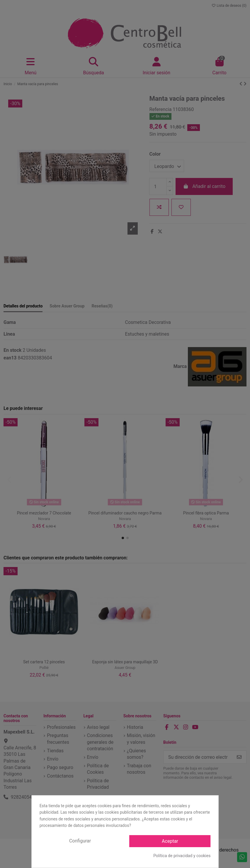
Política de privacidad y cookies (182, 856)
